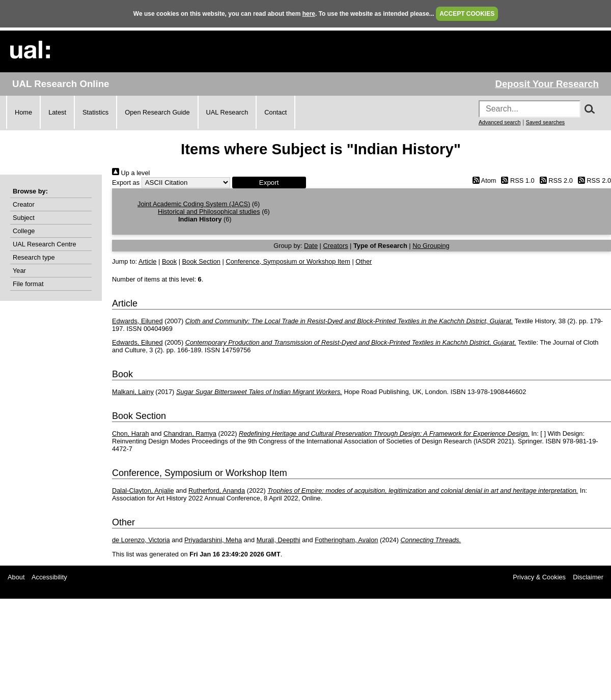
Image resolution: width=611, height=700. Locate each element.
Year (19, 271)
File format (28, 284)
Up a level (131, 173)
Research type (34, 257)
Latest (57, 112)
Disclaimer (588, 577)
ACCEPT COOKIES (467, 14)
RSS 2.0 (554, 180)
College (24, 231)
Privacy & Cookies (539, 577)
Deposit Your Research (547, 84)
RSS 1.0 (516, 180)
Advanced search (499, 122)
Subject (24, 218)
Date (311, 246)
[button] (269, 183)
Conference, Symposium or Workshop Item (288, 261)
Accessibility (49, 577)
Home (23, 112)
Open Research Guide (157, 112)
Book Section (201, 261)
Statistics (95, 112)
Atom (482, 180)
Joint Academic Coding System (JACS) (194, 204)
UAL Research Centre (45, 244)
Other (364, 261)
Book (169, 261)
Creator (24, 204)
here (309, 14)
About (16, 577)
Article (148, 261)
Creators (335, 246)
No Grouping (431, 246)
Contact (275, 112)
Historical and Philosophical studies (209, 212)
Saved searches (545, 122)
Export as (126, 183)
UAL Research (227, 112)
